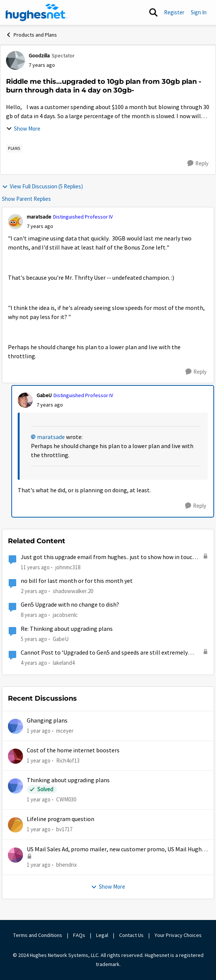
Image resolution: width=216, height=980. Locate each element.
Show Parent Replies (26, 199)
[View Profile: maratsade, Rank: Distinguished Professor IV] (15, 222)
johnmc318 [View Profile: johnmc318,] (68, 567)
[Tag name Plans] (14, 148)
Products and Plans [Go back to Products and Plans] (31, 35)
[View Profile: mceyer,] (15, 726)
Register (174, 12)
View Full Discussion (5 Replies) (42, 186)
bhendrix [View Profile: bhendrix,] (67, 865)
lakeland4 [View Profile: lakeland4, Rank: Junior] (64, 663)
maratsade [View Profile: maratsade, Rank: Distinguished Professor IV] (39, 217)
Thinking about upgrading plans (68, 780)
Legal (102, 935)
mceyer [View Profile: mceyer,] (65, 730)
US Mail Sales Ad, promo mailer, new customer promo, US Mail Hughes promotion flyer (117, 850)
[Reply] (198, 163)
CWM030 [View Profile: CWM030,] (66, 799)
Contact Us (131, 935)
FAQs (79, 935)
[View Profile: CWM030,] (15, 786)
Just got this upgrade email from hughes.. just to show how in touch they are (108, 557)
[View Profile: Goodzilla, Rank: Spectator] (15, 60)
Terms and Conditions (38, 935)
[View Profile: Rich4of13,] (15, 756)
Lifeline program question (61, 819)
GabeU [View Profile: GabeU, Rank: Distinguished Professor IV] (44, 395)
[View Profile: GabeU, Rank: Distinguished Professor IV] (25, 400)
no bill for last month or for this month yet (77, 581)
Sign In (199, 12)
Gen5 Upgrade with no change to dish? (70, 605)
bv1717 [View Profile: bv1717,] (64, 829)
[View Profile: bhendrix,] (15, 855)
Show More (23, 129)
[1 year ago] (39, 731)
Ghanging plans (47, 721)
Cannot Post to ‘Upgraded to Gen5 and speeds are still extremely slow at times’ (104, 653)
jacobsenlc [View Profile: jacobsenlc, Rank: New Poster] (65, 615)
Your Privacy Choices (179, 935)
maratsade (51, 437)
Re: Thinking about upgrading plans (67, 629)
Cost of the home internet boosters (73, 750)
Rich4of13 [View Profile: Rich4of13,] (68, 760)
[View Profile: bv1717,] (15, 825)
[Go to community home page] (37, 12)
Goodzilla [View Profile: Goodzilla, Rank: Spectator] (39, 55)
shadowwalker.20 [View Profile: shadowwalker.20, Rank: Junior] (73, 591)
